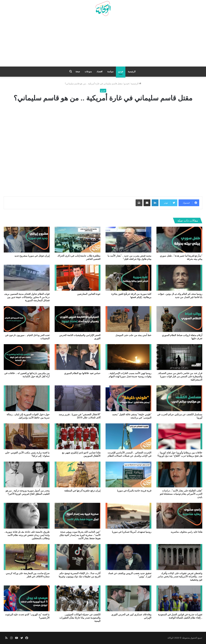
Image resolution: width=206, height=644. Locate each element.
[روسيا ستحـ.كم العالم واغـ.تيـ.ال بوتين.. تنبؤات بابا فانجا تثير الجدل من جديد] (179, 278)
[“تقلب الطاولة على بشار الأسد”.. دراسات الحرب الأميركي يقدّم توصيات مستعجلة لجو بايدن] (179, 474)
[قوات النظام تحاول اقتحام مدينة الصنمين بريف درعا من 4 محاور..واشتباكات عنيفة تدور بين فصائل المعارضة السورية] (27, 278)
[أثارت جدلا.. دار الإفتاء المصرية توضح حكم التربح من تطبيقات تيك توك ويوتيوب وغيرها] (78, 557)
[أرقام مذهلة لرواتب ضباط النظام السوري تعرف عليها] (179, 319)
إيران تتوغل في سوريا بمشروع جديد (32, 256)
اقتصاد (100, 72)
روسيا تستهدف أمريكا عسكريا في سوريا (132, 532)
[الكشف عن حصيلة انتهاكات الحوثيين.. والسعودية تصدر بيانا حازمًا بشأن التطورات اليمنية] (78, 598)
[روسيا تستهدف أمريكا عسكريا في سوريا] (128, 516)
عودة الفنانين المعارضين (89, 294)
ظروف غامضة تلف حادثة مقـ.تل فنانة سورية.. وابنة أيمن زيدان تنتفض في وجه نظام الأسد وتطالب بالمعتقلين (27, 535)
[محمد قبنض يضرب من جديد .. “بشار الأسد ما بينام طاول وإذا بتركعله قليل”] (128, 240)
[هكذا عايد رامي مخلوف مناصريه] (179, 516)
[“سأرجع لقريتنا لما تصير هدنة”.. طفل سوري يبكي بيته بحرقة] (179, 240)
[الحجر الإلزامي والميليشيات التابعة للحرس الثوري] (78, 319)
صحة (78, 72)
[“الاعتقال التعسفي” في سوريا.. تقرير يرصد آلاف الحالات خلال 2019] (78, 398)
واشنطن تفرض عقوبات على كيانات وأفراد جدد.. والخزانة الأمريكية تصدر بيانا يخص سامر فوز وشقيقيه (180, 576)
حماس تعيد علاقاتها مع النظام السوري (82, 373)
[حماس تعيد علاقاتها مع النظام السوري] (78, 357)
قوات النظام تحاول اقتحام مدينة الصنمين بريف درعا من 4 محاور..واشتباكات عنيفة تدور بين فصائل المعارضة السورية (27, 297)
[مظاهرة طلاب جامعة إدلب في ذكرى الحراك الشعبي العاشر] (78, 240)
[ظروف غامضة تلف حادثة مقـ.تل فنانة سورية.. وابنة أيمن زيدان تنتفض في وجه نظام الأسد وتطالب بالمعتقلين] (27, 516)
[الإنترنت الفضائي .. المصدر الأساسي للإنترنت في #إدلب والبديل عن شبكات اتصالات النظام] (128, 436)
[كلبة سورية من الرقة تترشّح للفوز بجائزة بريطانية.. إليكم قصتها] (128, 278)
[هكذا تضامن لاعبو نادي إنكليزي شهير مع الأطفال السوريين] (78, 436)
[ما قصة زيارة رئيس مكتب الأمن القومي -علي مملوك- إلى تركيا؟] (27, 436)
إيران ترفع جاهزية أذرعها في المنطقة (82, 491)
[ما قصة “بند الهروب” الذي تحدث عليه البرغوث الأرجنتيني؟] (27, 598)
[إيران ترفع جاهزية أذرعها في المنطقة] (78, 474)
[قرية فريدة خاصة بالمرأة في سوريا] (128, 474)
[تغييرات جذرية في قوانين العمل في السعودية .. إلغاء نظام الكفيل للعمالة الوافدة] (179, 598)
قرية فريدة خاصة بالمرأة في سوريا (134, 491)
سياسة (110, 72)
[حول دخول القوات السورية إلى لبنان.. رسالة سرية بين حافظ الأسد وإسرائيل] (27, 398)
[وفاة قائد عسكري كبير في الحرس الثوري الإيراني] (128, 598)
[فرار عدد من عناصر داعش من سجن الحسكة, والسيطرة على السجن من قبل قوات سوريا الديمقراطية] (179, 357)
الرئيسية (132, 72)
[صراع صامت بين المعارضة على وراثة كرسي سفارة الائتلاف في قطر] (27, 557)
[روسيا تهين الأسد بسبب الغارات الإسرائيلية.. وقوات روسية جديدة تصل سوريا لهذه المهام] (128, 357)
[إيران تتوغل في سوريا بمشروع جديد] (27, 240)
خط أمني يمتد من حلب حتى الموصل (133, 335)
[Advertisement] (103, 43)
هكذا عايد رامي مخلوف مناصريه (186, 532)
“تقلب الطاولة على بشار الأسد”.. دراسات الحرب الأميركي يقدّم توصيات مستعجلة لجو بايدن (181, 494)
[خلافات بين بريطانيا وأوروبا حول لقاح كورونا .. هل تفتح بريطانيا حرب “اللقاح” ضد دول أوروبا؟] (179, 436)
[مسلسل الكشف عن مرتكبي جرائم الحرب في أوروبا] (179, 398)
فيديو (121, 72)
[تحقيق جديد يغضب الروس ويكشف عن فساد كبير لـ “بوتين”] (128, 557)
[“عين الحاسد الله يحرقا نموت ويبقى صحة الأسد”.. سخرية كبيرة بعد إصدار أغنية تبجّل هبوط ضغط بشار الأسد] (78, 516)
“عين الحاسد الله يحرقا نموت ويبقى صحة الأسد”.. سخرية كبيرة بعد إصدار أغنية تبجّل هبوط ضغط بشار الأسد (80, 535)
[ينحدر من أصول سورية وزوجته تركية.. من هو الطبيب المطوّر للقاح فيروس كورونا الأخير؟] (27, 474)
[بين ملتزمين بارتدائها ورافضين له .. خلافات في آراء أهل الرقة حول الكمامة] (27, 357)
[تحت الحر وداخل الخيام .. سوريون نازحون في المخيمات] (27, 319)
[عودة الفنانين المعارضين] (78, 278)
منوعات (88, 72)
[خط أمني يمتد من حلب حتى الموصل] (128, 319)
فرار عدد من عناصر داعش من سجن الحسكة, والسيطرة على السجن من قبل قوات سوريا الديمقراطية (180, 376)
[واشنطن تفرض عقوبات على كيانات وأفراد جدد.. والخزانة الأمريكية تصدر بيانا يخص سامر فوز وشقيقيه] (179, 557)
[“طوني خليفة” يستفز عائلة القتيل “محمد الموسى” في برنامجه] (128, 398)
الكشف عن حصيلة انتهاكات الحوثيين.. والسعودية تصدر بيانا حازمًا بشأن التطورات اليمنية (80, 618)
